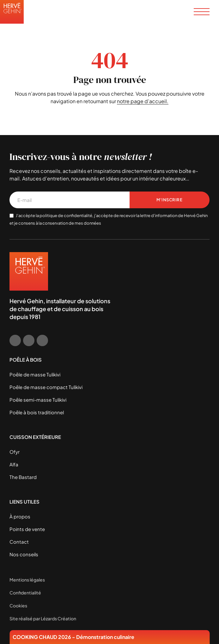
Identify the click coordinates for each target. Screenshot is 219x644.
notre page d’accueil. (143, 101)
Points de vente (27, 529)
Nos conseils (24, 554)
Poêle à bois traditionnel (37, 412)
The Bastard (23, 477)
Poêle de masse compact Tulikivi (46, 387)
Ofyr (15, 452)
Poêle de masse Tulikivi (35, 374)
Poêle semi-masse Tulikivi (38, 400)
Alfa (14, 464)
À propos (20, 516)
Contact (19, 542)
